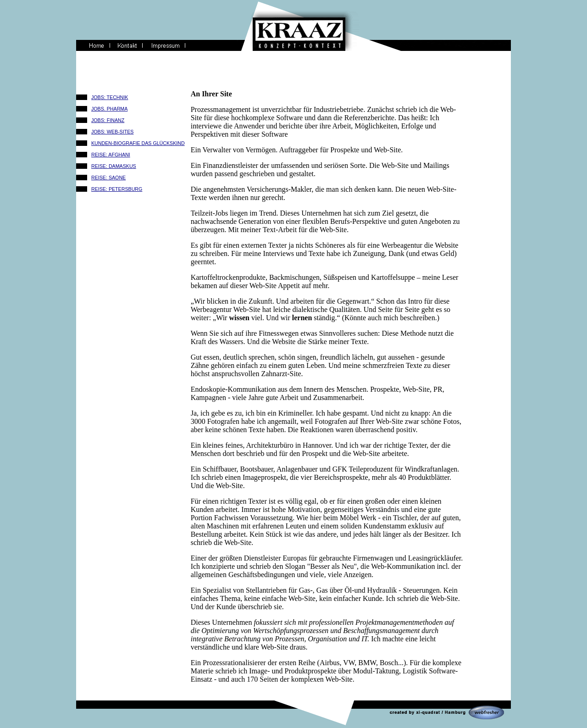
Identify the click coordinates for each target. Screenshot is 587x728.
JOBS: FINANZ (108, 120)
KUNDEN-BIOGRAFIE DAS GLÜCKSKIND (138, 143)
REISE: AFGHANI (111, 155)
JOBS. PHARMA (109, 109)
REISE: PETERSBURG (117, 189)
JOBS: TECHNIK (110, 97)
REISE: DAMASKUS (114, 166)
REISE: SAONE (108, 178)
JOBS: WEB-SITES (112, 132)
